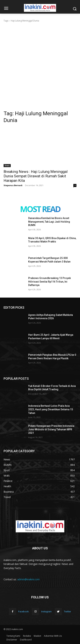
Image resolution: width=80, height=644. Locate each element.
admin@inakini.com (28, 579)
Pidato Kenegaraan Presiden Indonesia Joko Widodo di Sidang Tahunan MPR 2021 (51, 429)
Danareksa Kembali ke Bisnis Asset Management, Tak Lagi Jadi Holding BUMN (49, 222)
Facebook (23, 612)
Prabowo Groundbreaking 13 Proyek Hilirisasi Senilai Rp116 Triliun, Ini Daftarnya (49, 282)
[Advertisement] (40, 64)
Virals (7, 166)
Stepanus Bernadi (13, 185)
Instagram (46, 612)
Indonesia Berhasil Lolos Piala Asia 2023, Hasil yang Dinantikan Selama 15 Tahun (51, 409)
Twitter (67, 612)
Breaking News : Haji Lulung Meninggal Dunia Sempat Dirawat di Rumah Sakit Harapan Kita (36, 176)
